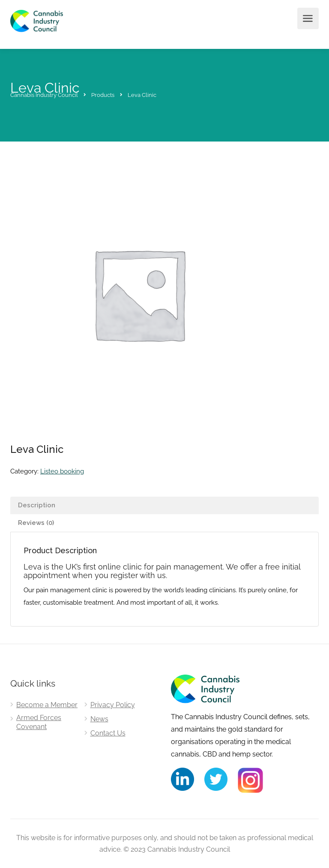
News (99, 719)
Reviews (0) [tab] (36, 523)
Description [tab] (37, 505)
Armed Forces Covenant (39, 722)
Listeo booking (62, 471)
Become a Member (47, 705)
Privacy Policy (113, 705)
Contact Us (108, 733)
